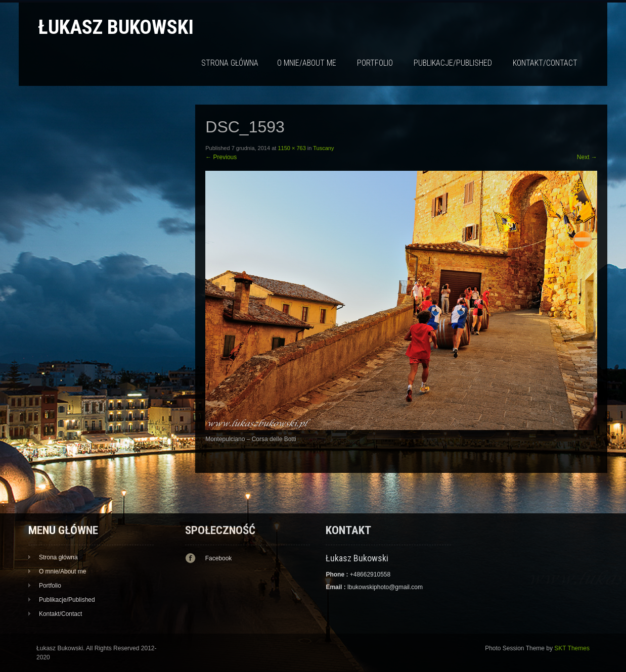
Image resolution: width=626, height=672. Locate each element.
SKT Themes (572, 648)
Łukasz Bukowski (116, 27)
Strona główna (230, 63)
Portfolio (375, 63)
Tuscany (323, 148)
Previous (221, 157)
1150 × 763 (292, 148)
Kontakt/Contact (545, 63)
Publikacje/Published (453, 63)
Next (587, 157)
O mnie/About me (307, 63)
